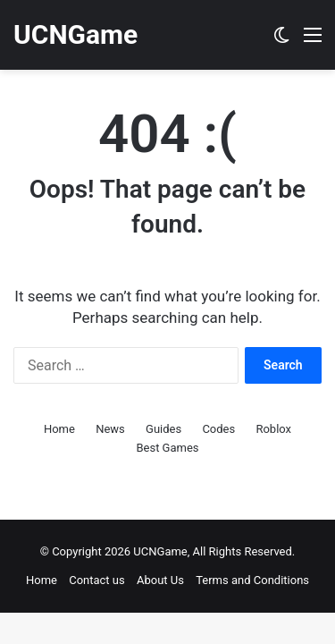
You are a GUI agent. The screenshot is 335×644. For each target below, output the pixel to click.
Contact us (97, 580)
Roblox (273, 429)
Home (59, 429)
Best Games (167, 448)
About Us (160, 580)
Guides (163, 429)
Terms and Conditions (252, 580)
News (110, 429)
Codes (218, 429)
